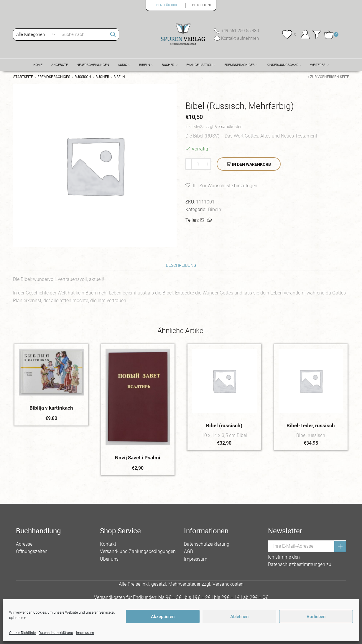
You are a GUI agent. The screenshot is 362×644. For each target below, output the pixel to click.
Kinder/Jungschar (284, 65)
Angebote (60, 65)
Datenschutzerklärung (207, 544)
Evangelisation (201, 65)
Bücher (170, 65)
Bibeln (146, 65)
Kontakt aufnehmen (239, 38)
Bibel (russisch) (224, 426)
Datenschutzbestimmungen (297, 564)
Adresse (24, 544)
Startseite (23, 77)
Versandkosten (229, 127)
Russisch (83, 77)
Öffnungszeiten (32, 551)
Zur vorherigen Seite (330, 77)
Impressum (196, 559)
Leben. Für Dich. (166, 5)
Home (38, 65)
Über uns (109, 559)
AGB (189, 551)
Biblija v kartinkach (51, 408)
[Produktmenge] (198, 164)
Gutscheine (202, 5)
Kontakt (108, 544)
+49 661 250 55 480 (239, 31)
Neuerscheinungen (93, 65)
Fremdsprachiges (241, 65)
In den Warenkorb (251, 164)
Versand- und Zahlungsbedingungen (138, 551)
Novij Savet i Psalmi (138, 458)
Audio (124, 65)
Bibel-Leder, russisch (311, 426)
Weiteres (319, 65)
